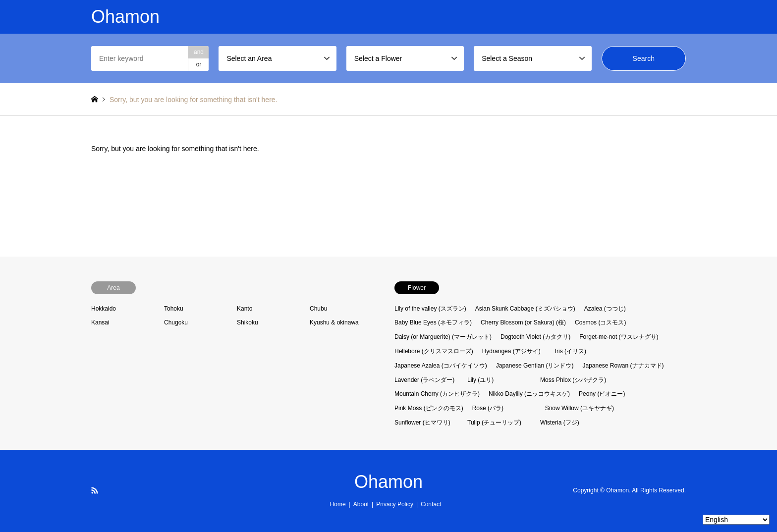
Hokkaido (104, 309)
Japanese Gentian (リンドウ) (535, 366)
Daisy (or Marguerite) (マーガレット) (443, 337)
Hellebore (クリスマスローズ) (434, 351)
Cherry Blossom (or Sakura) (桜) (523, 322)
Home (338, 504)
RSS (95, 490)
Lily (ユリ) (480, 380)
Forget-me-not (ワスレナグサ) (619, 337)
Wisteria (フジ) (560, 423)
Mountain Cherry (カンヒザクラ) (437, 394)
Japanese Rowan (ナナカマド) (623, 366)
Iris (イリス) (571, 351)
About (361, 504)
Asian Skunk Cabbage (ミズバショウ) (525, 309)
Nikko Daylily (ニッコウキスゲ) (529, 394)
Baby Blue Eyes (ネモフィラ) (433, 322)
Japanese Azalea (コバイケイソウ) (441, 366)
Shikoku (248, 322)
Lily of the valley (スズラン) (430, 309)
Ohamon (388, 482)
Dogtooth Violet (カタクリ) (535, 337)
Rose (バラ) (488, 408)
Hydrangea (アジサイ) (511, 351)
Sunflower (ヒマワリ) (422, 423)
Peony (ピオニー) (602, 394)
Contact (431, 504)
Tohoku (174, 309)
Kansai (100, 322)
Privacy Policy (395, 504)
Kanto (245, 309)
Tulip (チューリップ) (494, 423)
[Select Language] (736, 520)
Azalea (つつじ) (605, 309)
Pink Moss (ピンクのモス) (429, 408)
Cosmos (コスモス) (600, 322)
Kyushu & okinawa (334, 322)
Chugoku (176, 322)
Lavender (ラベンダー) (424, 380)
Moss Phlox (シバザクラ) (573, 380)
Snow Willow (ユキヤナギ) (580, 408)
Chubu (318, 309)
